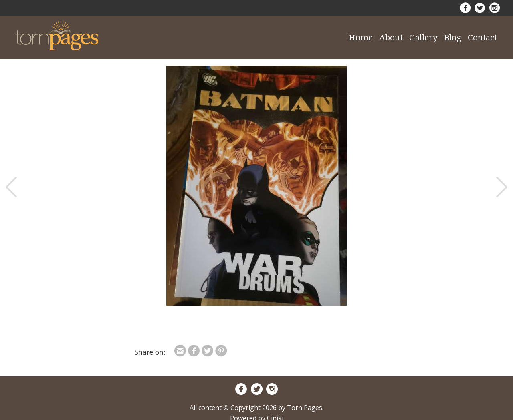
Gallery (423, 37)
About (391, 37)
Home (361, 37)
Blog (453, 37)
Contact (482, 37)
